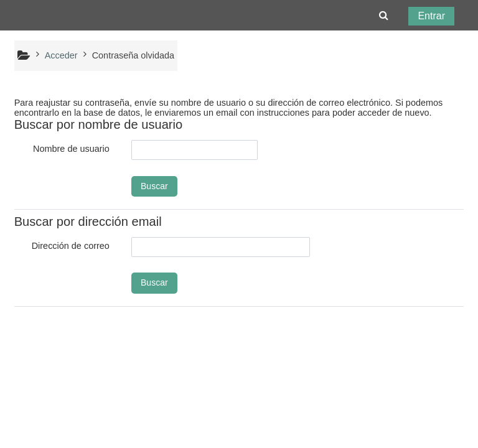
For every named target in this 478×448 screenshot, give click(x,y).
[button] (384, 16)
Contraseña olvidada (133, 55)
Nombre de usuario (71, 149)
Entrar (431, 16)
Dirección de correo (71, 246)
